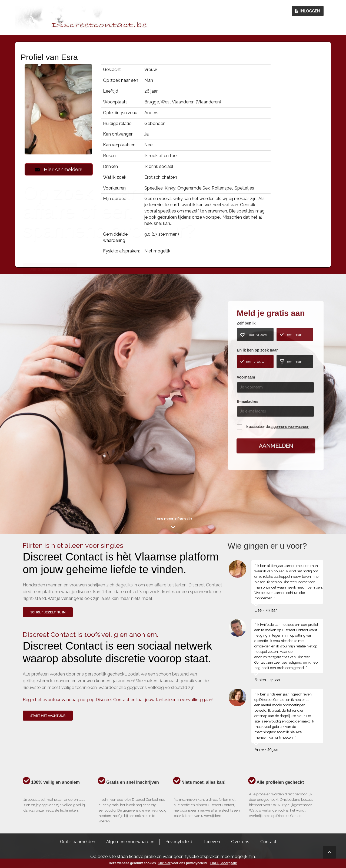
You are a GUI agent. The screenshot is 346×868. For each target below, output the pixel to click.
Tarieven (212, 842)
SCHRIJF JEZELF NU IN (48, 612)
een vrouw (258, 335)
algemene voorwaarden (290, 427)
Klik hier (164, 863)
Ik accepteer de (277, 427)
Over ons (240, 842)
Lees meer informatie (173, 519)
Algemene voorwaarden (130, 842)
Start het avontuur (48, 716)
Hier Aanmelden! (59, 169)
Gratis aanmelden (78, 842)
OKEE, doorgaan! (224, 863)
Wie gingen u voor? (50, 383)
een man (295, 335)
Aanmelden (276, 446)
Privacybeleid (179, 842)
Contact (268, 842)
